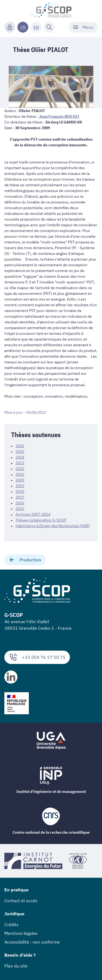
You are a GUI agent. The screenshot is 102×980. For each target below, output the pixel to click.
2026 (20, 446)
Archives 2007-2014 (33, 514)
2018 (20, 491)
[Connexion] (10, 27)
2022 (20, 469)
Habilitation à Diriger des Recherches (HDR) (53, 526)
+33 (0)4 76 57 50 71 (37, 657)
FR (23, 27)
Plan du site (16, 966)
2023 (20, 463)
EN (36, 27)
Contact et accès (21, 901)
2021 (20, 474)
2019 (20, 486)
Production (25, 560)
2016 (20, 503)
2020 (20, 480)
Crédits (11, 925)
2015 (20, 509)
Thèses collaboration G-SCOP (41, 520)
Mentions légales (21, 933)
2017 (20, 497)
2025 (20, 452)
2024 (20, 457)
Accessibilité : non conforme (32, 942)
